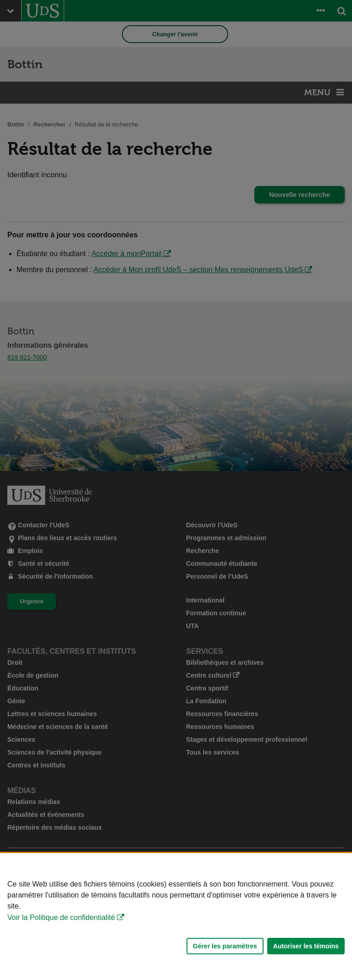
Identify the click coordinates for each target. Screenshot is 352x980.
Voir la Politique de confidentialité (61, 917)
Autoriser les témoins (306, 946)
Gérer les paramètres (225, 946)
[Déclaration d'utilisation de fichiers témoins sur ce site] (176, 917)
